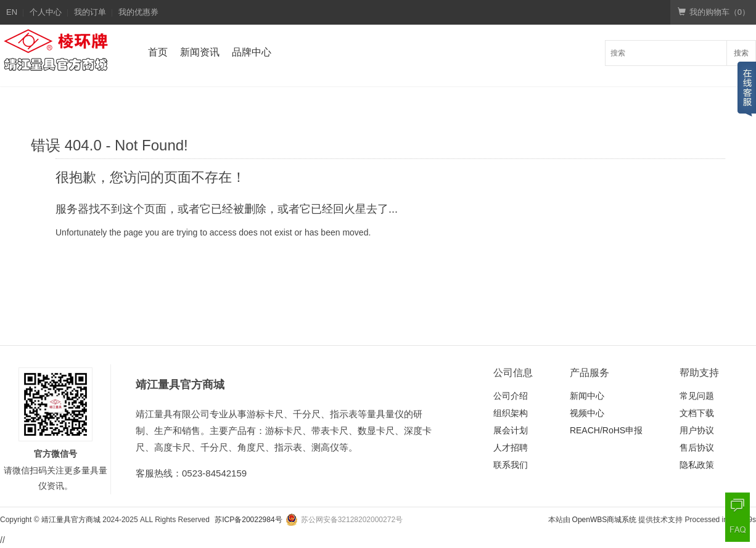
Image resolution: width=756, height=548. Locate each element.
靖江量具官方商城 (71, 520)
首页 (158, 52)
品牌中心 (252, 52)
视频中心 (587, 413)
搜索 (741, 53)
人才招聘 (511, 448)
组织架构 (511, 413)
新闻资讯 (200, 52)
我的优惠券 (138, 12)
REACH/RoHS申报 (606, 430)
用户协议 (697, 430)
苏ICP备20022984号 (248, 520)
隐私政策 (697, 465)
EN (12, 12)
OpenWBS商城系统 (605, 520)
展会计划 (511, 430)
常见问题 (697, 396)
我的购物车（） (714, 12)
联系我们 (511, 465)
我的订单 (90, 12)
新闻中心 (587, 396)
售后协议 (697, 448)
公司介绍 (511, 396)
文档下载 (697, 413)
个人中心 (46, 12)
